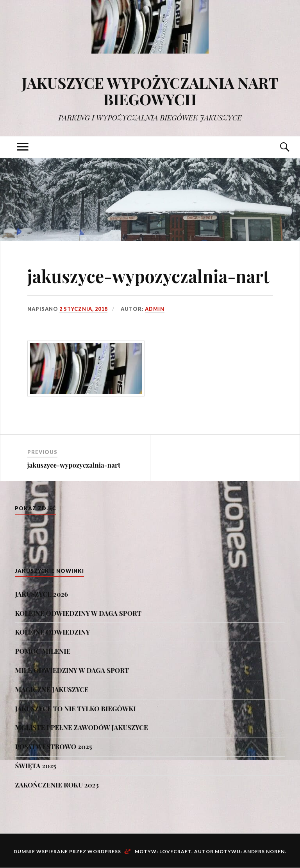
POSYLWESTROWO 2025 (53, 746)
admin (155, 309)
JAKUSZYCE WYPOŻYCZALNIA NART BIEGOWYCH (150, 91)
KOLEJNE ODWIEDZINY (52, 632)
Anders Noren (264, 851)
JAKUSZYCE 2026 (41, 594)
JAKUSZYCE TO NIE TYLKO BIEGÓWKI (75, 708)
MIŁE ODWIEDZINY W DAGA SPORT (72, 670)
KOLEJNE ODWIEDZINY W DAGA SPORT (78, 613)
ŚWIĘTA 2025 (36, 766)
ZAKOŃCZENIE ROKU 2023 (57, 785)
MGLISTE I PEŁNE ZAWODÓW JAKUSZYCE (81, 727)
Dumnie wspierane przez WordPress (67, 851)
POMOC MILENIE (43, 651)
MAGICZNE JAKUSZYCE (52, 689)
